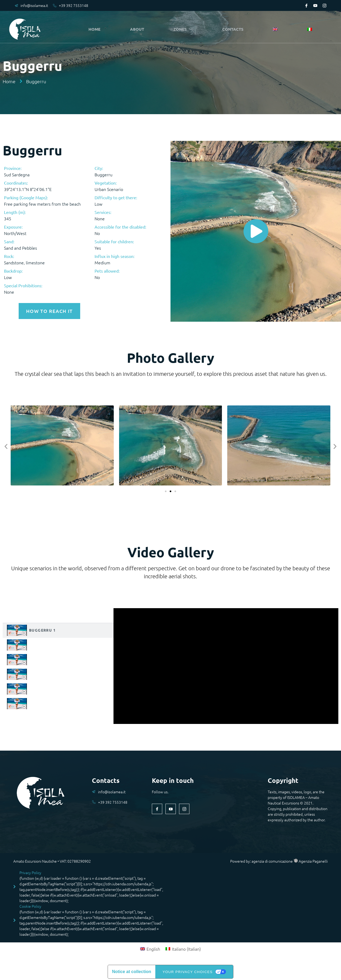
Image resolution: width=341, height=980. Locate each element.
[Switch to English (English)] (150, 948)
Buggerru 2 (42, 644)
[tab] (58, 629)
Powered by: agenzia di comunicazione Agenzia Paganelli (279, 860)
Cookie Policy (30, 905)
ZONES (184, 29)
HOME (96, 29)
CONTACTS (234, 29)
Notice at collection (132, 971)
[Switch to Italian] (310, 30)
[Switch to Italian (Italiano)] (183, 948)
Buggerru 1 (42, 629)
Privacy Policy (30, 872)
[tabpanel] (226, 665)
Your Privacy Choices (188, 971)
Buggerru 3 (42, 658)
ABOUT (138, 29)
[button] (6, 445)
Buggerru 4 (42, 673)
